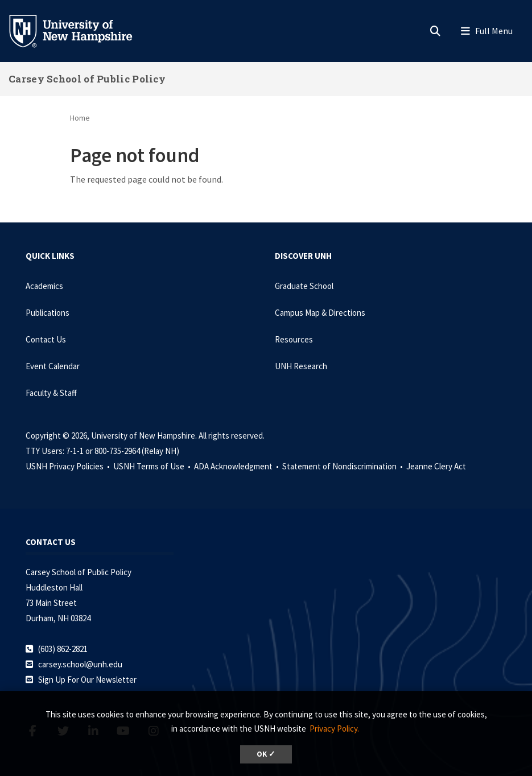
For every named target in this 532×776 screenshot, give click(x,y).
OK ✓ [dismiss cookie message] (266, 754)
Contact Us (46, 339)
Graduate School (304, 286)
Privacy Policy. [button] (334, 728)
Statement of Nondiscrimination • (343, 466)
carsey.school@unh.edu (80, 664)
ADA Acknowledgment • (237, 466)
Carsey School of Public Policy (87, 79)
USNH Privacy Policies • (69, 466)
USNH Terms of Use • (153, 466)
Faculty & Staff (51, 393)
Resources (294, 339)
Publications (48, 313)
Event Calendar (53, 366)
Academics (44, 286)
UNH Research (301, 366)
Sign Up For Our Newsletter (87, 680)
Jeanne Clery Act (436, 466)
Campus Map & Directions (320, 313)
